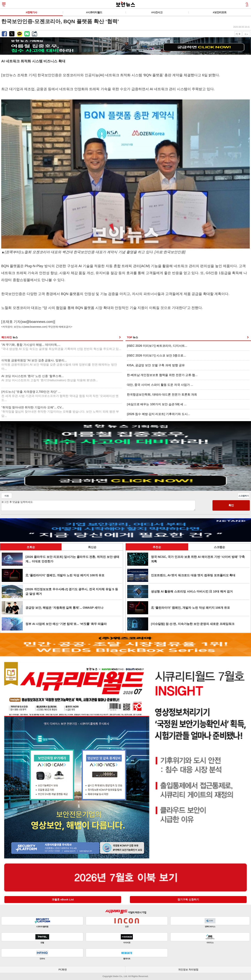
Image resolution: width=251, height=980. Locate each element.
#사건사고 (157, 12)
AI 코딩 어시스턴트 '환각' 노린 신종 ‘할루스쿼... (50, 378)
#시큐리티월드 (94, 12)
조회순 (31, 547)
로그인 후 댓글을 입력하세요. (98, 506)
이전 (7, 496)
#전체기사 (31, 12)
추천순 (157, 547)
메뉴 (4, 5)
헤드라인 (10, 337)
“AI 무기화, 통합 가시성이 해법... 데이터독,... (61, 347)
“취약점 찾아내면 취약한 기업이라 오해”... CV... (60, 412)
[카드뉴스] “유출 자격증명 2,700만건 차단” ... (60, 396)
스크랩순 (219, 547)
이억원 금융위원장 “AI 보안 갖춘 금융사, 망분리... (59, 365)
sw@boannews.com (37, 322)
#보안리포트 (220, 12)
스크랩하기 (244, 496)
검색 (247, 5)
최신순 (92, 547)
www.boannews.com (36, 327)
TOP (132, 337)
